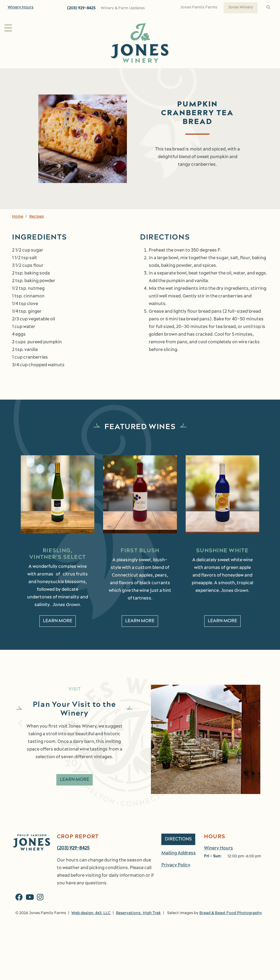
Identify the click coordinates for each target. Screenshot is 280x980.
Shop (230, 74)
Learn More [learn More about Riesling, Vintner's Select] (58, 633)
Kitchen (169, 74)
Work (258, 74)
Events (201, 74)
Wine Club (141, 74)
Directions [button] (178, 851)
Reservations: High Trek (138, 925)
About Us (66, 74)
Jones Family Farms (199, 8)
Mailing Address (179, 865)
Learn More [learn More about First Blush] (140, 633)
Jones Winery (241, 8)
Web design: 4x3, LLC (91, 925)
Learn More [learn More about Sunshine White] (222, 633)
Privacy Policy (176, 877)
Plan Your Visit (24, 74)
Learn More (75, 792)
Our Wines (103, 74)
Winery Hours (21, 8)
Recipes (37, 229)
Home (18, 229)
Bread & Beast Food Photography (231, 925)
